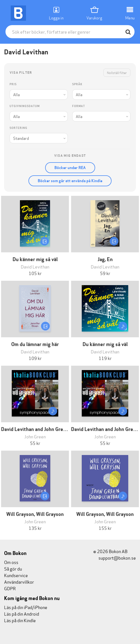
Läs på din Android (22, 614)
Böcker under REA (70, 168)
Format (79, 106)
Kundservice (16, 575)
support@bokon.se (115, 558)
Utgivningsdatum (25, 106)
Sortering (18, 128)
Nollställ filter (117, 73)
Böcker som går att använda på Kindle (70, 181)
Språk (77, 84)
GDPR (10, 588)
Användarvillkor (19, 582)
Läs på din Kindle (20, 620)
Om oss (11, 562)
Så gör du (13, 568)
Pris (13, 84)
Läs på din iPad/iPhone (26, 607)
